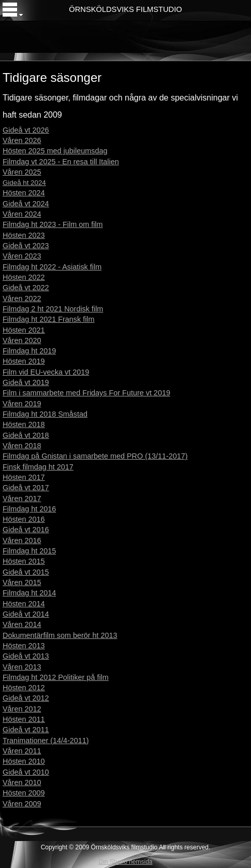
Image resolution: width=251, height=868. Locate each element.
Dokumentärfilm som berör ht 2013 (60, 635)
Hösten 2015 (24, 561)
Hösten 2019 (24, 361)
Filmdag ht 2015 (29, 551)
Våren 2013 (22, 667)
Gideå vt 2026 (26, 130)
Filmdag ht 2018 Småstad (45, 414)
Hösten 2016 (24, 519)
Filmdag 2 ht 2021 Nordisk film (53, 309)
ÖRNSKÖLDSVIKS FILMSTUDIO (125, 9)
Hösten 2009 (24, 793)
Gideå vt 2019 (26, 382)
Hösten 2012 (24, 688)
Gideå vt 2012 (26, 698)
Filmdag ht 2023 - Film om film (53, 224)
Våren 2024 (22, 214)
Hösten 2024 (24, 193)
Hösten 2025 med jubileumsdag (55, 151)
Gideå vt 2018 (26, 435)
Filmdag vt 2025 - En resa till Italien (61, 162)
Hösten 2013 (24, 646)
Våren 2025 (22, 172)
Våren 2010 (22, 782)
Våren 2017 (22, 499)
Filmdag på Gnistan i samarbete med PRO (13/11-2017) (95, 456)
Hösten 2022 (24, 277)
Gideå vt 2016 (26, 530)
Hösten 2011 (24, 719)
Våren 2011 (22, 751)
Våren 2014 (22, 624)
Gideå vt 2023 (26, 246)
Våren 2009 (22, 804)
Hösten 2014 (24, 604)
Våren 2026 (22, 140)
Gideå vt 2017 (26, 488)
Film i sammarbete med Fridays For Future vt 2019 (86, 393)
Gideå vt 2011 (26, 730)
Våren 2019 (22, 404)
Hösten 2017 (24, 477)
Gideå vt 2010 (26, 772)
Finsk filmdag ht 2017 (38, 467)
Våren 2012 (22, 709)
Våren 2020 (22, 340)
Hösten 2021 (24, 330)
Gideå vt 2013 (26, 656)
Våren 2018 (22, 446)
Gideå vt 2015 (26, 572)
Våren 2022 (22, 298)
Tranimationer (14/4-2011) (46, 741)
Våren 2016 (22, 540)
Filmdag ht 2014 (29, 593)
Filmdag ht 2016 (29, 509)
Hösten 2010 (24, 761)
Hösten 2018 (24, 424)
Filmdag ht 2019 (29, 351)
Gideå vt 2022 (26, 288)
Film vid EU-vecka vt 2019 (46, 372)
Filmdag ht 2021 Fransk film (49, 319)
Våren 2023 (22, 256)
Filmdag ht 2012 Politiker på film (56, 677)
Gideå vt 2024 (26, 204)
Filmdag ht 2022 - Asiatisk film (52, 267)
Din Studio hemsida (125, 862)
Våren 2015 (22, 582)
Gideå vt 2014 (26, 614)
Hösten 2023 (24, 235)
